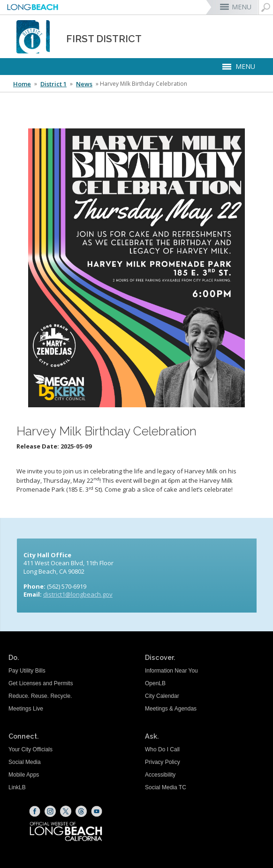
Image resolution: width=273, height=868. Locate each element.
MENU (242, 7)
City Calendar (162, 696)
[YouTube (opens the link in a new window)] (97, 811)
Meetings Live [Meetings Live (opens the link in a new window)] (26, 709)
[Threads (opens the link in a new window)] (81, 811)
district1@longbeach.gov (78, 594)
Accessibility (160, 775)
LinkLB (17, 787)
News (84, 84)
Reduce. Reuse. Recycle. (40, 696)
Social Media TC (166, 787)
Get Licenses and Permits (41, 683)
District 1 (53, 84)
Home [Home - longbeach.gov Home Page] (22, 84)
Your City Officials (30, 749)
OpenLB (155, 683)
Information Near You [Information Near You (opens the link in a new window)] (171, 671)
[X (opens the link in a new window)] (66, 811)
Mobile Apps (24, 775)
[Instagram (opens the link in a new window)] (50, 811)
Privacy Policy (163, 762)
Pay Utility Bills (27, 671)
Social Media (25, 762)
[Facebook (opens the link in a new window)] (35, 811)
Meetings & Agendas (171, 709)
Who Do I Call (162, 749)
